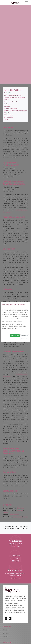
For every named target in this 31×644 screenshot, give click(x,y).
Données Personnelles (11, 108)
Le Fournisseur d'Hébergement (13, 95)
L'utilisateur (8, 104)
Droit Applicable (9, 117)
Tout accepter (15, 336)
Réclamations (8, 115)
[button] (26, 2)
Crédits (6, 119)
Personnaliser (25, 336)
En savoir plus (25, 339)
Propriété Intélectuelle (11, 102)
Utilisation (7, 106)
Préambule (7, 93)
